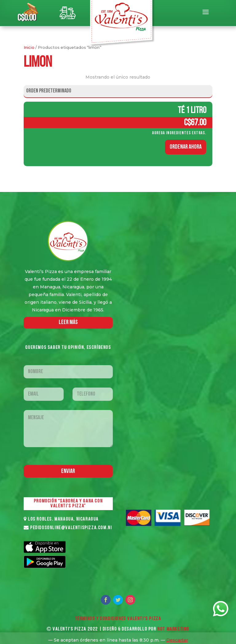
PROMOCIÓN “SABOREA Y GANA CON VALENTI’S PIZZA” (68, 504)
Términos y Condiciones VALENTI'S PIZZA (118, 619)
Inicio (29, 47)
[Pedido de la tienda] (118, 91)
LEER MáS (68, 322)
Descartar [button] (177, 640)
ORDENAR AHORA (186, 147)
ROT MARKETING (173, 629)
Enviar (68, 471)
